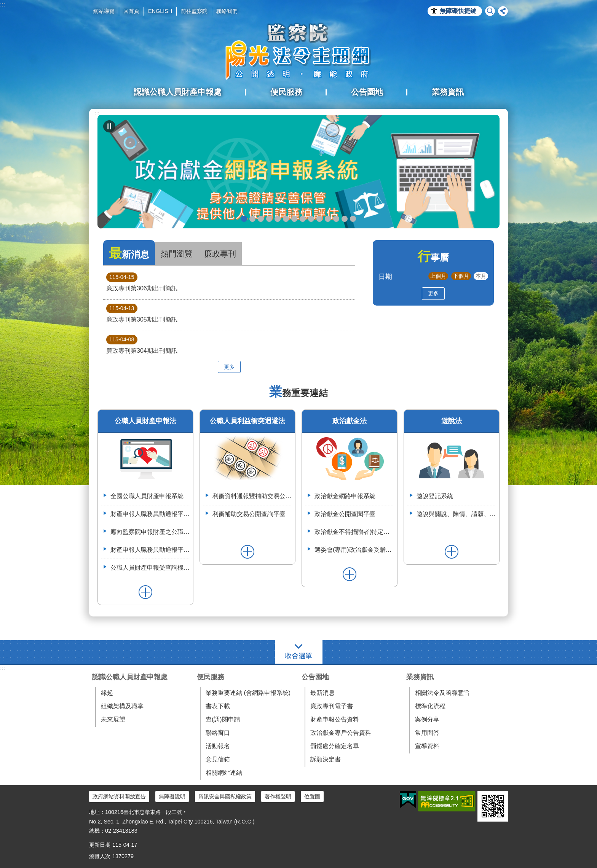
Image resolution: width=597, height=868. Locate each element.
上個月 (438, 276)
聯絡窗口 (218, 733)
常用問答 (427, 733)
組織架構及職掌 (122, 706)
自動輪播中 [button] (109, 126)
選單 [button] (299, 652)
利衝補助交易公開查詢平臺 (249, 514)
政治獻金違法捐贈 (269, 219)
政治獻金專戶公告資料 (341, 733)
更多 (229, 367)
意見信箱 (218, 759)
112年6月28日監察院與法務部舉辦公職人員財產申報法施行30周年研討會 (345, 219)
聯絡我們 (227, 11)
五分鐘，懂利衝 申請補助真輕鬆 (319, 219)
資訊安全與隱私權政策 (225, 796)
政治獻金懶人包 (252, 219)
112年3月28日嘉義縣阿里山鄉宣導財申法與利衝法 (353, 219)
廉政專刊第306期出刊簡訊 (142, 282)
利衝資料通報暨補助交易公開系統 (328, 219)
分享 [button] (503, 11)
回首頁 (131, 11)
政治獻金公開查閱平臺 (278, 219)
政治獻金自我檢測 (261, 219)
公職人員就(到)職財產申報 (303, 219)
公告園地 (315, 677)
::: (2, 4)
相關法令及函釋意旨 (442, 693)
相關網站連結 (224, 773)
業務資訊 (420, 677)
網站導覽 (104, 11)
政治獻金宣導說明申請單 (286, 219)
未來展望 (113, 719)
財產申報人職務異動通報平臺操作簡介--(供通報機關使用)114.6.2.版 (150, 550)
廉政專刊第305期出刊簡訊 (142, 313)
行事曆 (433, 257)
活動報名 (218, 746)
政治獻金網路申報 (244, 219)
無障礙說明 (172, 796)
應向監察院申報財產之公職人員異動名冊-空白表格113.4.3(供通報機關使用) (150, 532)
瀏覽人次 (100, 856)
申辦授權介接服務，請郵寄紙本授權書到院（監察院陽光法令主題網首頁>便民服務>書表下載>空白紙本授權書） (294, 219)
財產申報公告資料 (335, 719)
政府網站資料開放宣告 (119, 796)
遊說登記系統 (435, 496)
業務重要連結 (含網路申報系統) (248, 693)
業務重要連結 (298, 393)
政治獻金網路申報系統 (345, 496)
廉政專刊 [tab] (220, 254)
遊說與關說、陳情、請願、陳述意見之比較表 (456, 514)
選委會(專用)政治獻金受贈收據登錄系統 (354, 550)
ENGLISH (160, 11)
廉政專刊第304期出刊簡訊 (142, 344)
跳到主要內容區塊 (4, 4)
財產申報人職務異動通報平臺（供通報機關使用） (150, 514)
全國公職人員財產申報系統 (147, 496)
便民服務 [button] (286, 92)
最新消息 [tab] (129, 253)
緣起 (107, 693)
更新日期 (100, 845)
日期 (385, 276)
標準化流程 (430, 706)
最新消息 (322, 693)
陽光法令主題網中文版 (298, 51)
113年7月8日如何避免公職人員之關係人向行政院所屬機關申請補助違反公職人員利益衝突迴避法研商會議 (336, 219)
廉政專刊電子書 (332, 706)
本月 (481, 276)
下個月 (461, 276)
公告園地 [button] (367, 92)
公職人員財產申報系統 (311, 219)
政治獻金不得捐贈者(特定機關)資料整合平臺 (354, 532)
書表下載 (218, 706)
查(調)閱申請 (223, 719)
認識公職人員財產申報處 (130, 677)
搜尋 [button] (490, 11)
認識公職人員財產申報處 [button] (178, 92)
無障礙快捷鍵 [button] (458, 11)
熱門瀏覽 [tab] (177, 254)
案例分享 (427, 719)
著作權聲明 (278, 796)
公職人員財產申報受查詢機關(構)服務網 (150, 568)
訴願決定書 (326, 759)
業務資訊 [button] (448, 92)
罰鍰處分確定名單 (335, 746)
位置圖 (312, 796)
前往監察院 (194, 11)
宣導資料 (427, 746)
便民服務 (211, 677)
